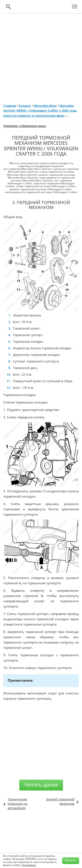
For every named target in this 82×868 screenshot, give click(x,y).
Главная (10, 106)
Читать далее (41, 785)
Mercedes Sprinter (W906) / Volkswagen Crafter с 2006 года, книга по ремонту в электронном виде (40, 111)
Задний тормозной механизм (60, 801)
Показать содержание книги (25, 126)
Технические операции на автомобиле (17, 804)
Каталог (25, 106)
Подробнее (29, 865)
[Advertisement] (41, 57)
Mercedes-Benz (45, 106)
